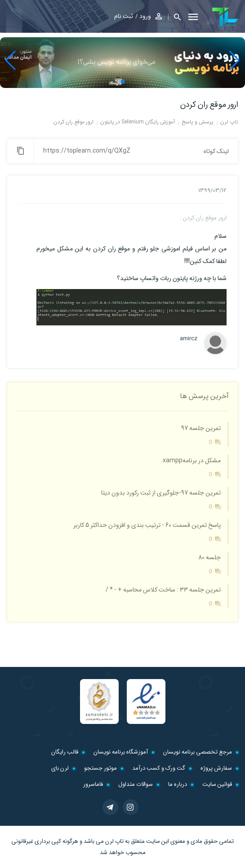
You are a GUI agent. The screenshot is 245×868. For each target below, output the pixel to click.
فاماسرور (93, 784)
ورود (145, 16)
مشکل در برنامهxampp (192, 460)
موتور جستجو (100, 768)
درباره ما (178, 784)
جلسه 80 (209, 557)
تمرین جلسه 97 (201, 428)
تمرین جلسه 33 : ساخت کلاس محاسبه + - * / (163, 590)
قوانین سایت (217, 784)
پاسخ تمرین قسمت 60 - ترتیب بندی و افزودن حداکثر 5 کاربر (147, 525)
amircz (189, 339)
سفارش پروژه (216, 768)
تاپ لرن (114, 841)
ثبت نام (124, 16)
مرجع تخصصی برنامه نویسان (198, 752)
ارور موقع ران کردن (209, 105)
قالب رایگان (65, 752)
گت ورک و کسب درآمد (159, 768)
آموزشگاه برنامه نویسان (121, 752)
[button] (174, 17)
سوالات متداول (136, 784)
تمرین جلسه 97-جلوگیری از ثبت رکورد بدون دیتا (161, 493)
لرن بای (60, 768)
